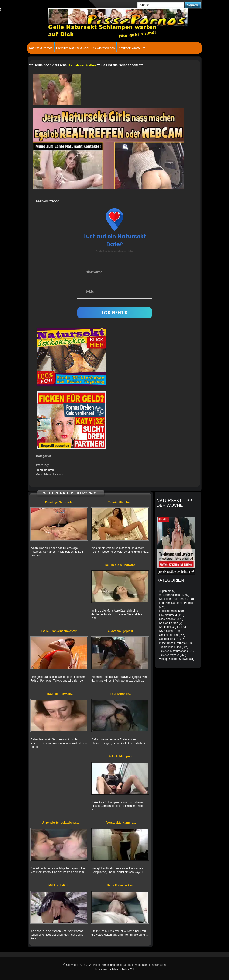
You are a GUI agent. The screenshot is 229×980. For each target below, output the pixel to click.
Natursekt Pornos (41, 48)
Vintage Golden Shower (174, 659)
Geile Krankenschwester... (60, 631)
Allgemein (165, 591)
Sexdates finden (104, 48)
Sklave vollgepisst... (121, 631)
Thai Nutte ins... (121, 694)
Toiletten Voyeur (169, 655)
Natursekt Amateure (132, 48)
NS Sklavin (166, 631)
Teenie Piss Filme (170, 647)
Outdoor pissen (169, 639)
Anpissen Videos (169, 595)
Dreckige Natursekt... (60, 502)
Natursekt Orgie (169, 627)
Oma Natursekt (169, 635)
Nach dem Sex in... (60, 694)
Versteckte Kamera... (121, 823)
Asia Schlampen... (121, 756)
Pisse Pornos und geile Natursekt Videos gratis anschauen (129, 965)
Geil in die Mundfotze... (121, 565)
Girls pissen (166, 619)
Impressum (102, 969)
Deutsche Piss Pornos (173, 599)
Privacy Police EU (123, 969)
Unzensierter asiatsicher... (60, 823)
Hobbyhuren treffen (82, 65)
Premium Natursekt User (73, 48)
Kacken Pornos (169, 623)
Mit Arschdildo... (60, 885)
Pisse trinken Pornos (172, 643)
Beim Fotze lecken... (121, 885)
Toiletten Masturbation (173, 651)
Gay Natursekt (168, 615)
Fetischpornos (168, 611)
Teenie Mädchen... (121, 502)
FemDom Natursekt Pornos (176, 603)
